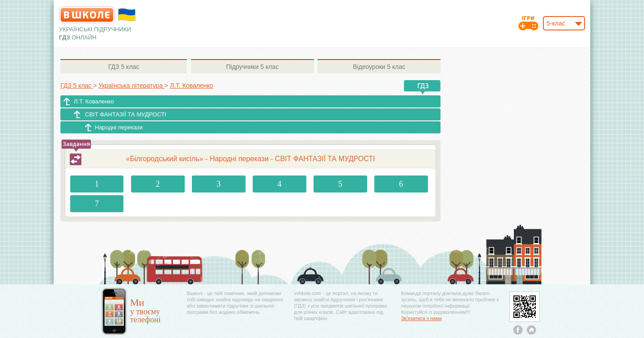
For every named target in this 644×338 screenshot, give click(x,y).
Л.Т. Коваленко (94, 101)
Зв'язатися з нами (422, 318)
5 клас (124, 67)
